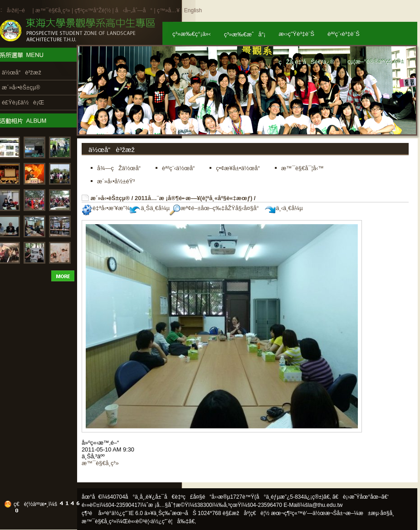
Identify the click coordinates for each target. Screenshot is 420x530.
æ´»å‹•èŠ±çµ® (110, 198)
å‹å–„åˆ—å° (134, 10)
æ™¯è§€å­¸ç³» (54, 10)
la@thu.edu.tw (325, 505)
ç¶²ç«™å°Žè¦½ (93, 10)
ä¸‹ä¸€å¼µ (284, 208)
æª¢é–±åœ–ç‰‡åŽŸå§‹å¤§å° (217, 208)
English (193, 10)
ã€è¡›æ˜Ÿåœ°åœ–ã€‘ (361, 497)
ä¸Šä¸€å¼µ (150, 208)
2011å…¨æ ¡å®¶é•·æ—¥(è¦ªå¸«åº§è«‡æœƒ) (193, 198)
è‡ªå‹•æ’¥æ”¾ (106, 208)
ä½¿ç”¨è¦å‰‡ (170, 521)
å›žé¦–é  (19, 10)
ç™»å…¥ (168, 10)
